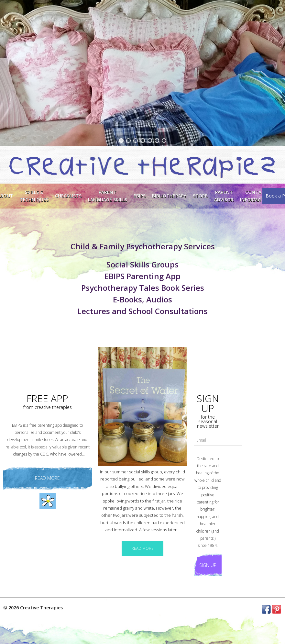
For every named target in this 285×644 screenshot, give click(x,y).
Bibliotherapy (169, 196)
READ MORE (142, 548)
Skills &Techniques (34, 196)
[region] (142, 73)
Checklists (68, 196)
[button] (121, 141)
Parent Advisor (224, 196)
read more (47, 478)
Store (200, 196)
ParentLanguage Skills (108, 196)
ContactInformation (256, 196)
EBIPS (140, 196)
